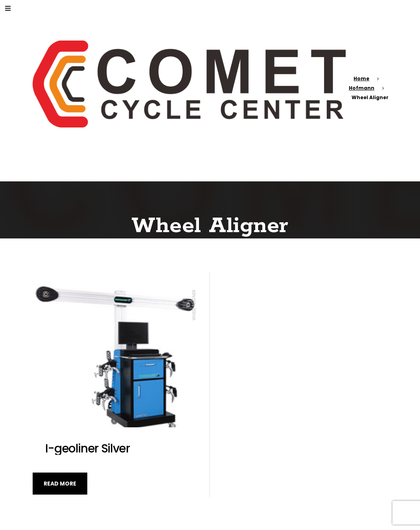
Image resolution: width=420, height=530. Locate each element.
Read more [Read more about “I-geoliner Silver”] (60, 484)
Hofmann (362, 88)
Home (361, 78)
